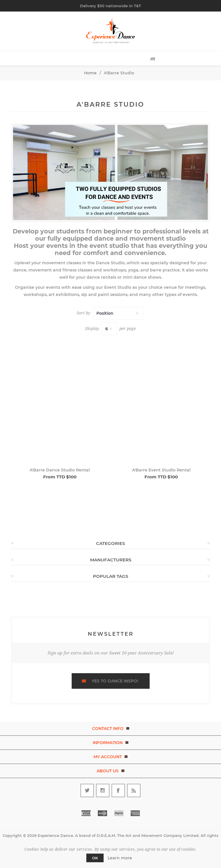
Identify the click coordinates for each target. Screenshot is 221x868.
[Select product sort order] (118, 313)
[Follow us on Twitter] (87, 790)
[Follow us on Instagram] (103, 790)
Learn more (120, 858)
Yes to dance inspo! (115, 681)
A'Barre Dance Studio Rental (60, 470)
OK (95, 858)
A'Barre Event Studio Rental (161, 470)
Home (90, 73)
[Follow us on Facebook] (118, 790)
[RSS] (134, 790)
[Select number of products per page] (109, 329)
